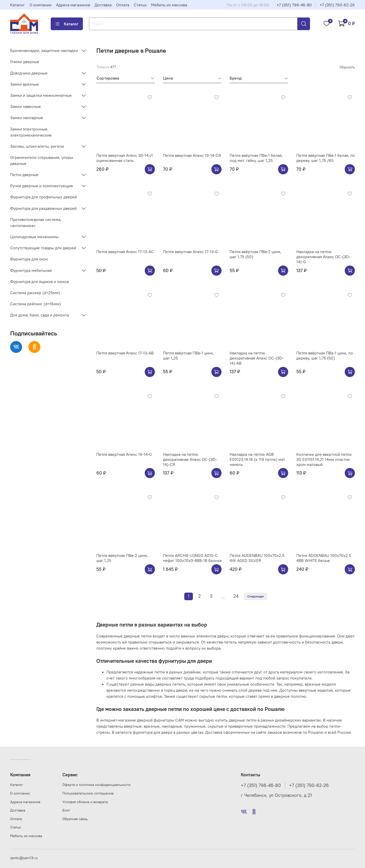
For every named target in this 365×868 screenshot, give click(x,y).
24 (236, 596)
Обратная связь (75, 819)
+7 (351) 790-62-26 (337, 5)
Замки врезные (24, 84)
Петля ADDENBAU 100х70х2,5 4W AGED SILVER (257, 558)
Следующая (255, 596)
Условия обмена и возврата (85, 802)
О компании (40, 5)
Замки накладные (27, 118)
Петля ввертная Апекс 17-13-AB (125, 353)
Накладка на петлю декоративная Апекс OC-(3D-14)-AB (257, 358)
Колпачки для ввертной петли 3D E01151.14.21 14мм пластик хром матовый (324, 459)
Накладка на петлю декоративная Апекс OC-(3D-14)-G (323, 257)
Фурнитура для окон (29, 259)
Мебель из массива (169, 5)
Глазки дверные (25, 62)
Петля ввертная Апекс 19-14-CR (192, 155)
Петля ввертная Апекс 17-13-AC (125, 252)
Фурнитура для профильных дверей (43, 197)
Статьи (140, 5)
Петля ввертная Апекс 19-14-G (124, 454)
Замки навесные (25, 106)
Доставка (103, 5)
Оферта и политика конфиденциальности (96, 785)
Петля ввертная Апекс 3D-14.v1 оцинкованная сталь (125, 158)
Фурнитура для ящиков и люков (39, 281)
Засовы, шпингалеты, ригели (37, 146)
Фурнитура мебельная (31, 270)
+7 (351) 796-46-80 (294, 5)
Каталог (17, 5)
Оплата (123, 5)
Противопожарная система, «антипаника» (36, 222)
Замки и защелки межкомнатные (41, 95)
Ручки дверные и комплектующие (42, 186)
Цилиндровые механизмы (34, 237)
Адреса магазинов (73, 5)
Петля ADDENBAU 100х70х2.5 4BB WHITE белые (324, 558)
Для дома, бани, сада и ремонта (40, 315)
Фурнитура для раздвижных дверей (43, 208)
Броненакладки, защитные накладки (44, 50)
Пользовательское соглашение (88, 793)
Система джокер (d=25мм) (35, 293)
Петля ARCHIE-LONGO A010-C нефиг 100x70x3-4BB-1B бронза (192, 558)
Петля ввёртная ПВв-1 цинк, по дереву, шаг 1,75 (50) (325, 355)
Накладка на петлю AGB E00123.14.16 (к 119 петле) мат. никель (258, 459)
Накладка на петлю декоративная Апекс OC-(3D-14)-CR (190, 459)
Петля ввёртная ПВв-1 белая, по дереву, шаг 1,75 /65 (326, 158)
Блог (66, 810)
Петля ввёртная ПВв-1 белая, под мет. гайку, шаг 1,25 (256, 158)
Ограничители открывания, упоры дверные (42, 160)
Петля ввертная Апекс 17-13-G (190, 252)
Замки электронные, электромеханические (31, 132)
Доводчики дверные (29, 73)
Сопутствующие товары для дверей (43, 248)
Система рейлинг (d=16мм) (35, 304)
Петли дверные (24, 175)
